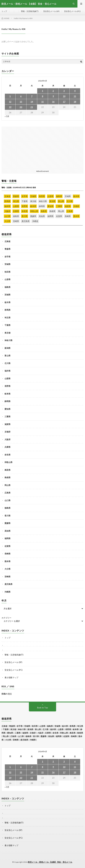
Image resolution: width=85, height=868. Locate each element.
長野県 (7, 386)
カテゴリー (6, 618)
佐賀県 (7, 546)
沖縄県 (7, 592)
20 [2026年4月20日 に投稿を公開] (21, 107)
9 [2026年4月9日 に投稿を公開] (53, 96)
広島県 (7, 493)
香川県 (7, 516)
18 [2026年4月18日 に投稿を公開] (75, 102)
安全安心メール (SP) (51, 11)
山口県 (7, 500)
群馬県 (7, 310)
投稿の (7, 694)
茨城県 (7, 295)
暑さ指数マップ (11, 677)
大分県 (7, 569)
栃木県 (7, 302)
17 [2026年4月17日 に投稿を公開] (64, 102)
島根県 (7, 477)
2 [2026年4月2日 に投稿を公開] (53, 91)
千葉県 (7, 325)
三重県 (7, 417)
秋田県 (7, 272)
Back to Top (43, 708)
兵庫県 (7, 447)
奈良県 (7, 455)
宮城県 (7, 264)
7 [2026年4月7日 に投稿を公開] (32, 96)
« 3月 (7, 116)
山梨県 (7, 378)
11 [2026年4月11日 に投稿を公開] (75, 96)
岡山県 (7, 485)
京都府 (7, 432)
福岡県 (7, 538)
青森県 (7, 249)
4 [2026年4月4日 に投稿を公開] (75, 91)
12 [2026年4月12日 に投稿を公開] (10, 102)
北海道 (7, 241)
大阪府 (7, 439)
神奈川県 (8, 340)
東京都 (7, 333)
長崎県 (7, 554)
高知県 (7, 531)
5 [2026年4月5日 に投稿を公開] (10, 96)
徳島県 (7, 508)
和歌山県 (8, 462)
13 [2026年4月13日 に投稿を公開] (21, 102)
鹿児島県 (8, 584)
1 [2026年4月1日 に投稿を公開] (42, 91)
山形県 (7, 279)
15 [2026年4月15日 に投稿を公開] (42, 102)
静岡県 (7, 401)
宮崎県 (7, 577)
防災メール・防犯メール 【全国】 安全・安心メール (50, 862)
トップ (4, 11)
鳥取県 (7, 470)
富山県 (7, 356)
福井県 (7, 371)
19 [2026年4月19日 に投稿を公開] (10, 107)
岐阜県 (7, 394)
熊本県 (7, 561)
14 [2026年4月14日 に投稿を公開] (32, 102)
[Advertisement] (42, 148)
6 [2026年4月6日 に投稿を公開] (21, 96)
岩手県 (7, 257)
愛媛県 (7, 523)
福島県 (7, 287)
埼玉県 (7, 318)
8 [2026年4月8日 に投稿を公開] (42, 96)
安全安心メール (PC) (72, 11)
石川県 (7, 363)
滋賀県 (7, 424)
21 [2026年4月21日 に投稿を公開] (32, 107)
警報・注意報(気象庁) (30, 11)
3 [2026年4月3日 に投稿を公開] (64, 91)
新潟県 (7, 348)
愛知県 (7, 409)
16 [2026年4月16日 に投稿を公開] (53, 102)
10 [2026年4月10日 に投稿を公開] (64, 96)
